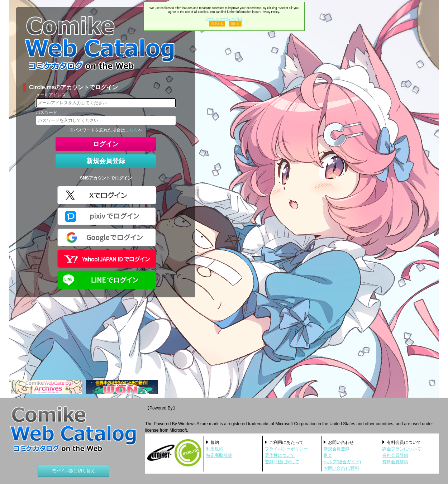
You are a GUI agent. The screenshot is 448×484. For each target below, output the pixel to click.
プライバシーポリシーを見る (224, 19)
